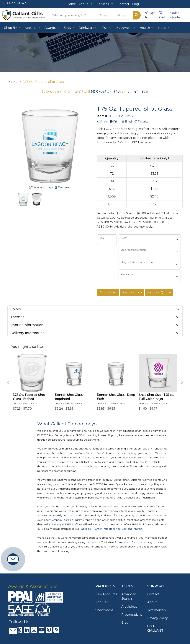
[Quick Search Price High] (124, 15)
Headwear (126, 28)
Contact (123, 4)
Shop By (12, 28)
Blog (135, 4)
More (163, 28)
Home (71, 4)
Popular (101, 602)
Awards (52, 28)
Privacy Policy (158, 618)
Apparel (32, 28)
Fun (107, 28)
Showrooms (104, 610)
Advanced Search (129, 596)
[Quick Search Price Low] (107, 15)
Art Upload (130, 607)
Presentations (132, 615)
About (83, 4)
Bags (69, 28)
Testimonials (156, 610)
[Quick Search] (73, 15)
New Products (106, 594)
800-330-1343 (15, 3)
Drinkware (88, 28)
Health (146, 28)
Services (103, 4)
